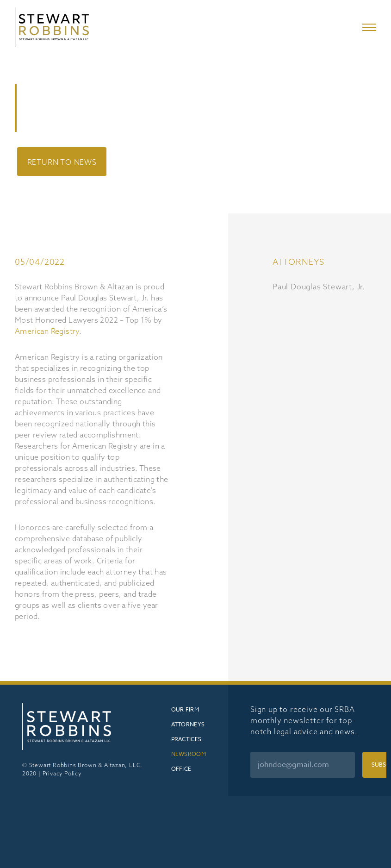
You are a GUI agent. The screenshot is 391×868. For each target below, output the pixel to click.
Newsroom (189, 754)
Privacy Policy (62, 773)
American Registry (47, 331)
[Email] (303, 765)
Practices (186, 739)
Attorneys (188, 724)
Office (181, 769)
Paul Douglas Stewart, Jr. (319, 287)
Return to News (62, 162)
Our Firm (185, 709)
